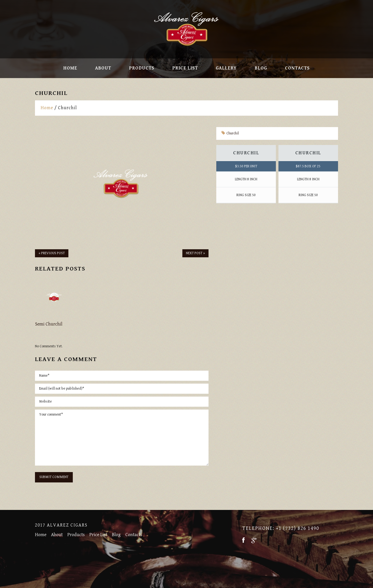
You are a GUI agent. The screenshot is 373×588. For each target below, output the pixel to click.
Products (142, 68)
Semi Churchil (49, 324)
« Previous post (52, 253)
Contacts (297, 68)
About (103, 68)
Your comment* (122, 438)
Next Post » (195, 253)
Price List (185, 68)
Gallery (226, 68)
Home (70, 68)
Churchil (233, 133)
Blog (261, 68)
